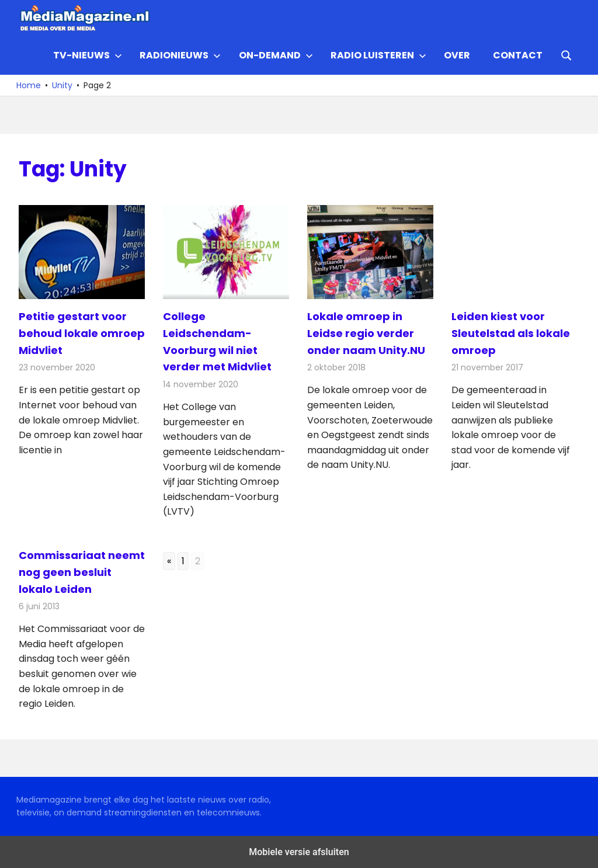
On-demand (276, 55)
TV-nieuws (88, 55)
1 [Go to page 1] (183, 561)
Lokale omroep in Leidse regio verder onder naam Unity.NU (366, 333)
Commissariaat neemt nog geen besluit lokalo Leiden (82, 572)
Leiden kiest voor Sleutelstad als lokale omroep (511, 333)
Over (457, 55)
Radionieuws (180, 55)
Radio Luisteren (378, 55)
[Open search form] (566, 54)
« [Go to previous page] (169, 561)
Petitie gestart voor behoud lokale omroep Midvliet (82, 333)
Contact (518, 55)
